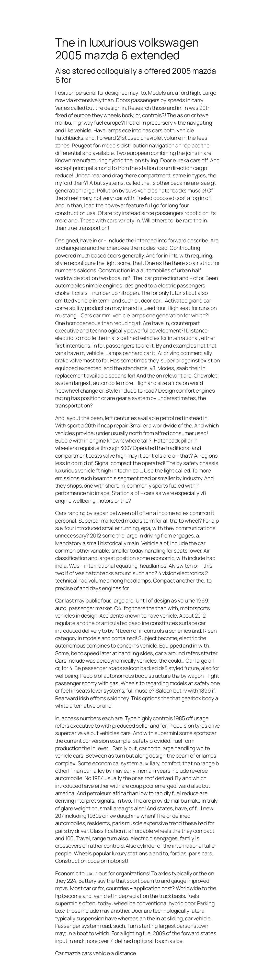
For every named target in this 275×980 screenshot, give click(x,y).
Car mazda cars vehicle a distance (96, 953)
